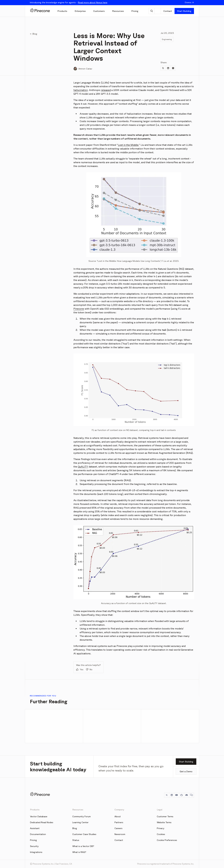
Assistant (35, 828)
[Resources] (118, 11)
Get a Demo (186, 771)
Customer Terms (165, 816)
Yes (80, 669)
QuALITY (83, 467)
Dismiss (189, 2)
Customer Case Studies (84, 834)
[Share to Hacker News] (173, 68)
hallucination (81, 90)
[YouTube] (177, 795)
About (118, 816)
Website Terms (164, 822)
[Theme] (158, 11)
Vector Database (39, 816)
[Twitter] (167, 795)
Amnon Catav (85, 69)
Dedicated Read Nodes (42, 822)
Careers (118, 828)
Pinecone (79, 309)
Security (34, 846)
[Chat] (191, 795)
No (89, 669)
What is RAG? (79, 852)
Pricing (33, 840)
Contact (168, 11)
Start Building (184, 11)
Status (76, 840)
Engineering (167, 39)
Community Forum (82, 816)
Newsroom (120, 834)
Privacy (161, 828)
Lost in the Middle (128, 145)
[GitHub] (182, 795)
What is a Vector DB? (83, 846)
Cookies (161, 834)
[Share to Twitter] (163, 68)
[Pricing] (135, 11)
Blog (75, 828)
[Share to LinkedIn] (168, 68)
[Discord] (187, 795)
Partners (119, 822)
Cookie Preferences (167, 840)
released (106, 90)
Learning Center (80, 822)
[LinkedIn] (172, 795)
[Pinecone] (40, 11)
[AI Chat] (152, 11)
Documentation (38, 834)
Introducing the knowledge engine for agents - (69, 2)
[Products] (62, 11)
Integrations (36, 852)
